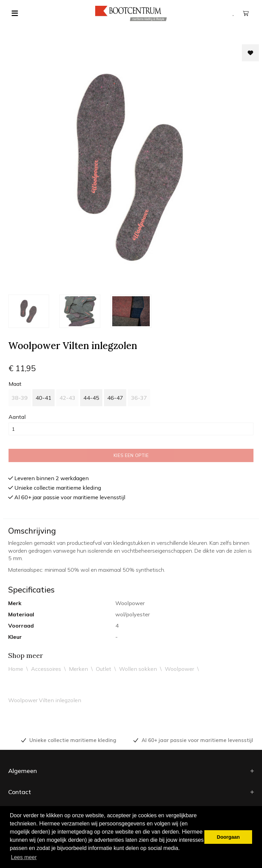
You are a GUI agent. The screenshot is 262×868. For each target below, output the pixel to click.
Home (16, 669)
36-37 (139, 398)
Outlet (104, 669)
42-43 (67, 398)
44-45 (91, 398)
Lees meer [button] (24, 857)
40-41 (43, 398)
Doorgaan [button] (228, 837)
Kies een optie (131, 455)
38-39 (20, 398)
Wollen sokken (138, 669)
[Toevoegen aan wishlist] (250, 53)
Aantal (17, 417)
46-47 (115, 398)
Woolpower (179, 669)
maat (15, 384)
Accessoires (46, 669)
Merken (78, 669)
